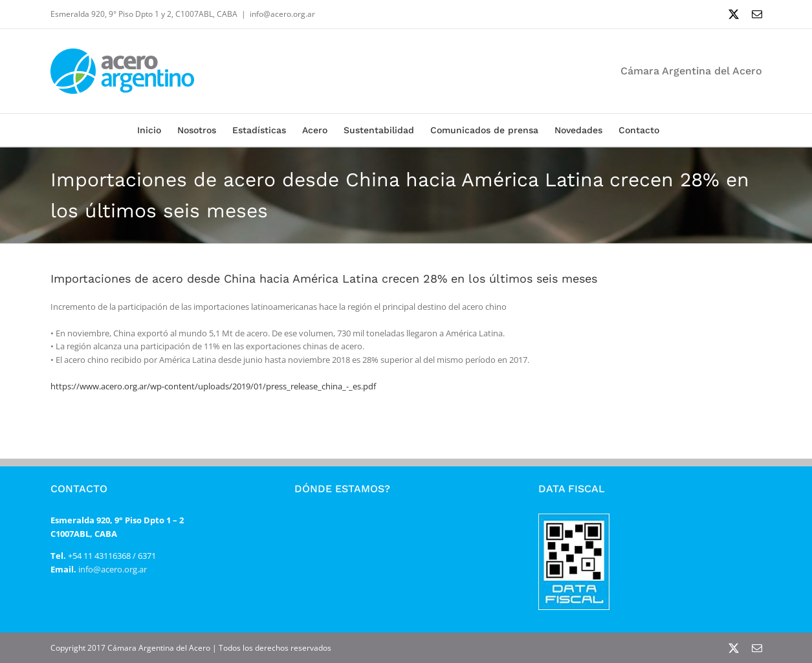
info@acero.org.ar (282, 14)
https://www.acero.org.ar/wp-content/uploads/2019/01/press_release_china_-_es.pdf (213, 386)
